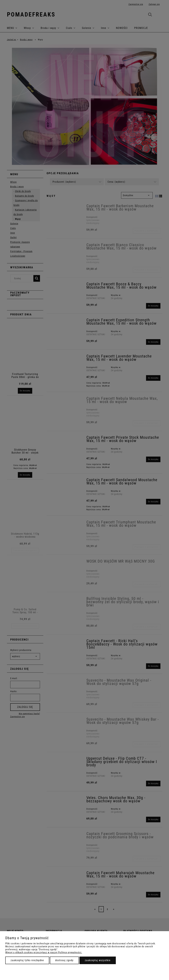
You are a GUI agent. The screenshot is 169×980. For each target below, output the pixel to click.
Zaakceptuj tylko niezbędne (27, 960)
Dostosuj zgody (64, 960)
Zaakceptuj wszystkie (98, 960)
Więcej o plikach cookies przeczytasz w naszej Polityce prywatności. (44, 952)
